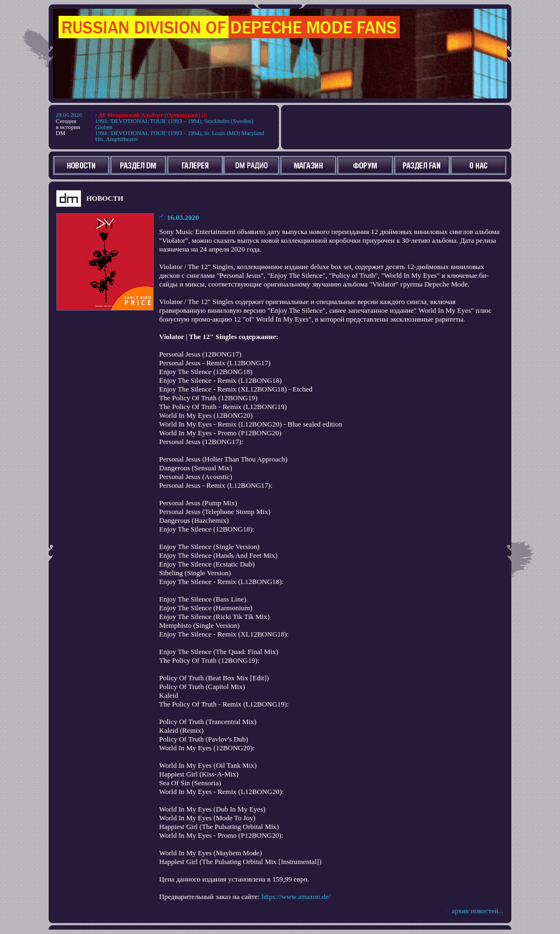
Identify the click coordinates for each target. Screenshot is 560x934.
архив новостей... (478, 911)
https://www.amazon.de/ (296, 897)
